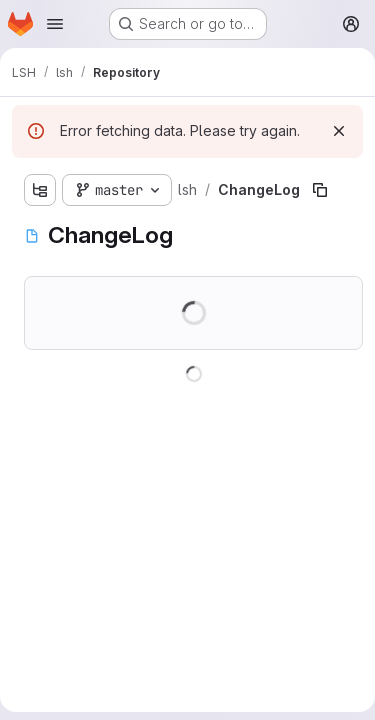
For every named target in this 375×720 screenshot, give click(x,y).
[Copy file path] (320, 190)
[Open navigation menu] (55, 24)
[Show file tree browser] (40, 190)
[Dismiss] (339, 131)
